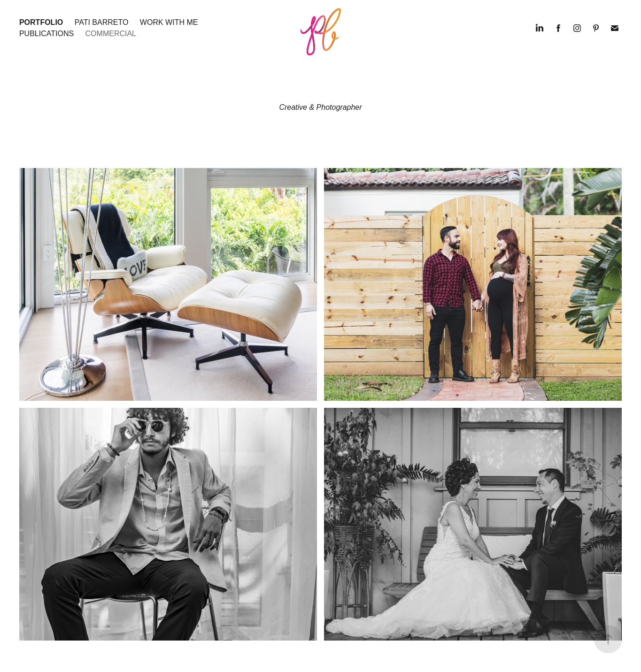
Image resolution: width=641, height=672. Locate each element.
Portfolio (41, 22)
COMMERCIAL (111, 34)
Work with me (169, 22)
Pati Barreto (102, 22)
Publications (46, 34)
